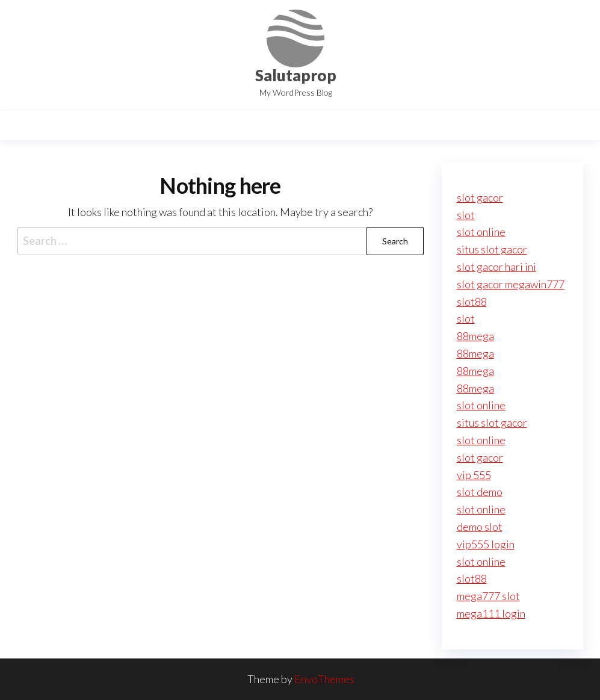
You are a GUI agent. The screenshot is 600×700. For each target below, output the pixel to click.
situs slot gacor (492, 249)
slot (466, 215)
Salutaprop (296, 75)
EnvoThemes (324, 679)
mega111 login (491, 613)
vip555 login (486, 544)
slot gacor (480, 197)
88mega (475, 336)
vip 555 (474, 475)
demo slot (480, 527)
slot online (481, 232)
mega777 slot (488, 596)
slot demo (480, 492)
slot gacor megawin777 (511, 284)
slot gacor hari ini (496, 267)
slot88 (472, 302)
